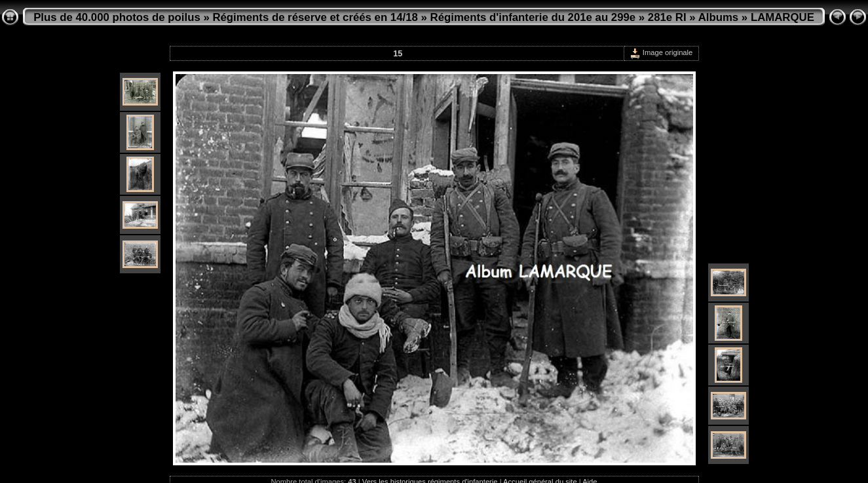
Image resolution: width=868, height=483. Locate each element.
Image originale (661, 52)
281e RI (667, 17)
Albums (719, 17)
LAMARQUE (783, 17)
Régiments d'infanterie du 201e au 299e (533, 17)
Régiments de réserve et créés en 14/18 (315, 17)
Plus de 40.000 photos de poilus (117, 17)
